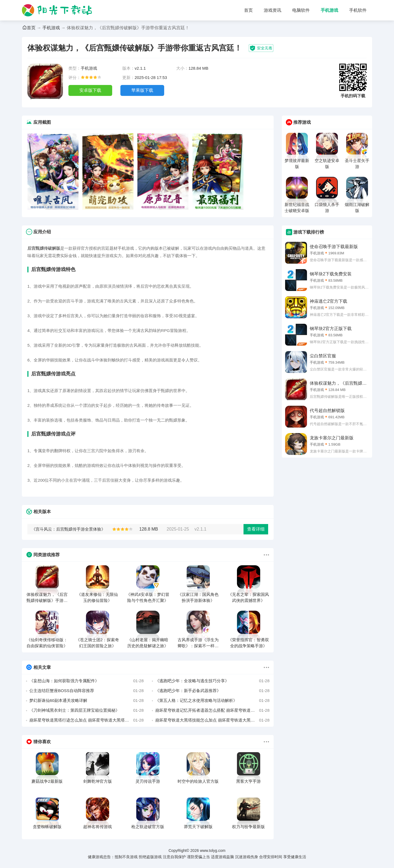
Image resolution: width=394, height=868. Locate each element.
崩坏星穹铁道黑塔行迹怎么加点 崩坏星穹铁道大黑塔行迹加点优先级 (86, 720)
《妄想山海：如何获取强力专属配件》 (86, 681)
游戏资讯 (273, 10)
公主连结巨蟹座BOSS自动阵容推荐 (86, 691)
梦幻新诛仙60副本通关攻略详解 (86, 701)
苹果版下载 (142, 90)
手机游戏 (329, 10)
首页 (248, 10)
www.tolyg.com (213, 851)
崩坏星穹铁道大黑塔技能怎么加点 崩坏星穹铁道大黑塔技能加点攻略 (212, 720)
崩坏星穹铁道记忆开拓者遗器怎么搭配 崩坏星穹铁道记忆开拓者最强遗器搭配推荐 (212, 710)
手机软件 (358, 10)
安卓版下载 (90, 90)
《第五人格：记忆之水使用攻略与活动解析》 (212, 701)
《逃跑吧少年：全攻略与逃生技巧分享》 (212, 681)
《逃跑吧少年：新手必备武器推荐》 (212, 691)
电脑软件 (301, 10)
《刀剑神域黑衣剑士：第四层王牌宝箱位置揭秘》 (86, 710)
